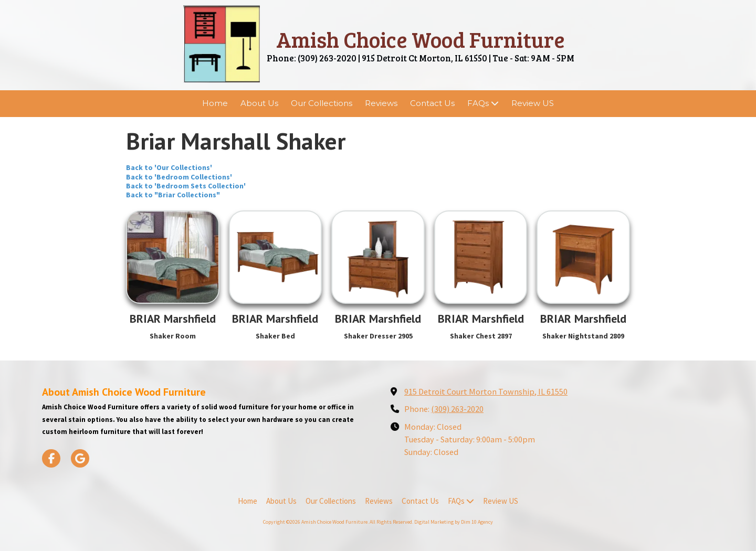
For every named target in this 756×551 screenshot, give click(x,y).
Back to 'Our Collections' (169, 167)
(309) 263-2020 (457, 409)
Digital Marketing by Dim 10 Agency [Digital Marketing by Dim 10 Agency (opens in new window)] (454, 522)
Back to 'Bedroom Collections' (179, 177)
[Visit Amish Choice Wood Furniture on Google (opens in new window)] (80, 458)
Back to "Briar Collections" (173, 195)
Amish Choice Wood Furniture (421, 39)
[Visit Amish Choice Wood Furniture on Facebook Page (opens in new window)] (51, 458)
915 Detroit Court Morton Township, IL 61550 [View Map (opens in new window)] (486, 391)
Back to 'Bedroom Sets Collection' (186, 186)
